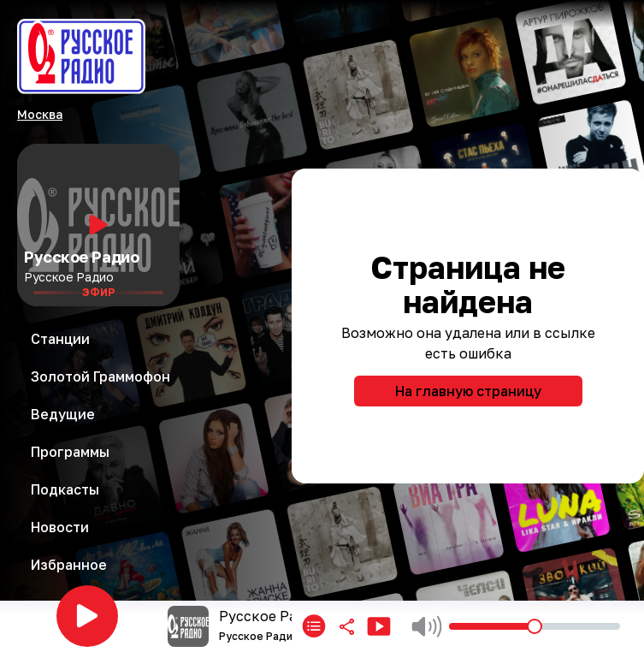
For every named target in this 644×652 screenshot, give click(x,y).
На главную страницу (468, 391)
